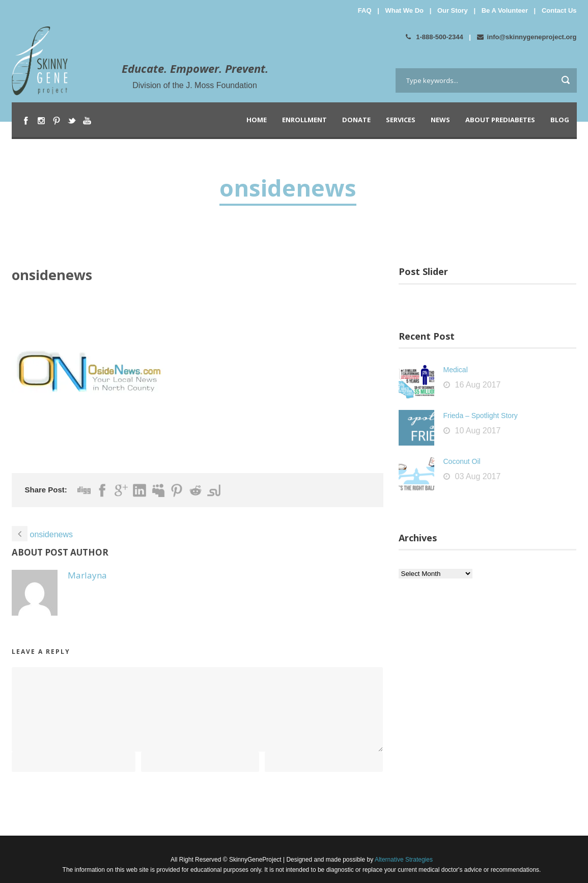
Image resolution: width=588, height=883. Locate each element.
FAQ (365, 10)
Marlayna (87, 575)
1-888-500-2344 (435, 37)
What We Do (404, 10)
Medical (456, 370)
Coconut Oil (462, 461)
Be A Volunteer (505, 10)
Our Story (453, 10)
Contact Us (559, 10)
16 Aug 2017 (478, 385)
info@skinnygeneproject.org (527, 37)
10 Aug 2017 (478, 431)
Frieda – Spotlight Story (481, 416)
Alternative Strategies (403, 860)
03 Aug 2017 (478, 476)
